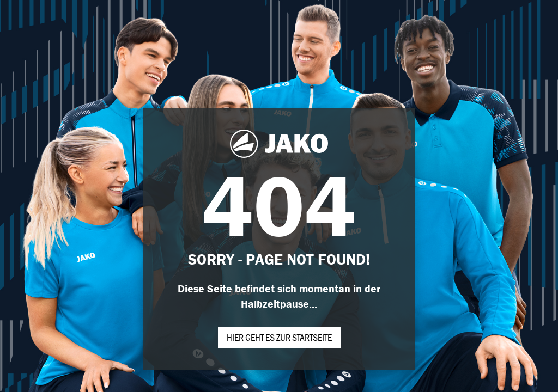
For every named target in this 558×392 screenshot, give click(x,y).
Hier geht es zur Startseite (279, 337)
